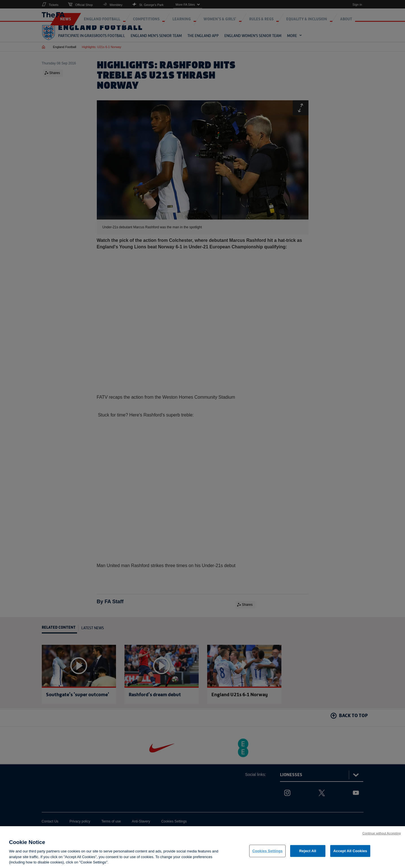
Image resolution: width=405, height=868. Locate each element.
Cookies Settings (268, 855)
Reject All (308, 855)
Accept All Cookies (350, 855)
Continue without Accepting (382, 837)
